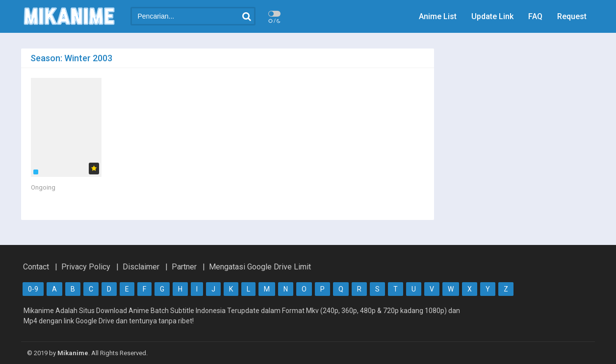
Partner (184, 267)
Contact (36, 267)
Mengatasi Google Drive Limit (260, 267)
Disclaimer (141, 267)
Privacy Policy (86, 267)
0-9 (33, 289)
